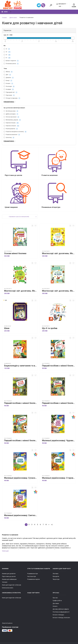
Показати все (10, 103)
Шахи (7, 331)
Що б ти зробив (50, 331)
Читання (5, 586)
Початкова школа (11, 65)
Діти (7, 76)
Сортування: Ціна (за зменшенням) (19, 220)
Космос (8, 85)
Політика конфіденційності (61, 615)
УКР (60, 7)
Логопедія (9, 88)
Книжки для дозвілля (9, 577)
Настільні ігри (32, 580)
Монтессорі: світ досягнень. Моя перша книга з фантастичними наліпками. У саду (58, 256)
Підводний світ (11, 93)
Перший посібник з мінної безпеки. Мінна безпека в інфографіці (21, 444)
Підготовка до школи (9, 580)
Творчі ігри (56, 583)
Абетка (8, 73)
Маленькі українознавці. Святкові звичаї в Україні (21, 518)
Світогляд (9, 139)
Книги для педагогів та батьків (12, 588)
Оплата (55, 610)
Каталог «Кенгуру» (58, 618)
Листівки (56, 577)
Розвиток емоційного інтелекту (15, 133)
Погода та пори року (12, 99)
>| (52, 528)
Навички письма (11, 124)
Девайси (9, 79)
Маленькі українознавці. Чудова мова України (58, 444)
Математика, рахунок (12, 121)
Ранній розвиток (11, 130)
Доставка (56, 607)
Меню (5, 13)
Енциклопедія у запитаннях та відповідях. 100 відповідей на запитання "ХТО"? (21, 369)
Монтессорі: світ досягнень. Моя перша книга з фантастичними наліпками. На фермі (58, 294)
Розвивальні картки (34, 583)
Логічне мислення (11, 118)
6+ (7, 59)
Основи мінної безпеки (15, 256)
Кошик (74, 6)
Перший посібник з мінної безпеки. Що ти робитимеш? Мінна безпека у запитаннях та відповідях (58, 369)
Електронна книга (8, 591)
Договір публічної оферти (61, 613)
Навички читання (11, 127)
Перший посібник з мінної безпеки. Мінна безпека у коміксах (58, 406)
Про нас (55, 601)
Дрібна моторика (11, 115)
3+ (7, 50)
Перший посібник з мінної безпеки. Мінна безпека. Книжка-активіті (21, 406)
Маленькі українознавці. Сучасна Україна (21, 481)
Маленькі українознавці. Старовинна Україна (58, 481)
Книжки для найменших (9, 583)
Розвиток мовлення (12, 136)
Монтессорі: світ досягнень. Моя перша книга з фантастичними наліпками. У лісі (21, 294)
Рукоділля (56, 580)
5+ (7, 56)
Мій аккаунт (61, 4)
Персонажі (9, 96)
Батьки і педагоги (11, 62)
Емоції (8, 82)
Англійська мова (11, 113)
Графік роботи (57, 604)
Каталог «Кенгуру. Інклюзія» (61, 621)
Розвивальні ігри (33, 577)
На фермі (9, 91)
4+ (7, 53)
